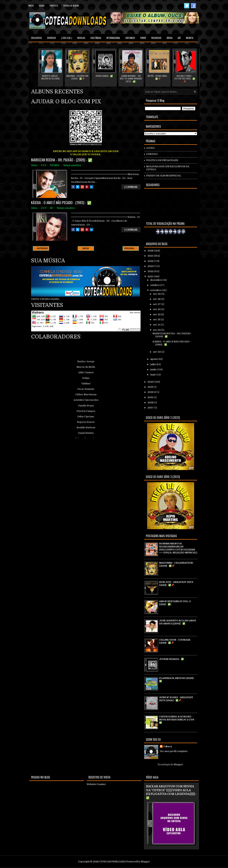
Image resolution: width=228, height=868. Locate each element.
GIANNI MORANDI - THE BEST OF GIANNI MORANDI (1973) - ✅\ (131, 79)
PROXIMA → (131, 248)
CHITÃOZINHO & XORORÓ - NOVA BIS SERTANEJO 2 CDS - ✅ (177, 720)
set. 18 (157, 319)
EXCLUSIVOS (36, 38)
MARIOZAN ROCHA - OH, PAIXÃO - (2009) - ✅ (62, 160)
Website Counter (96, 784)
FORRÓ (143, 38)
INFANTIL (190, 38)
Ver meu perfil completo (174, 751)
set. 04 (157, 330)
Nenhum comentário (72, 165)
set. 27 (157, 304)
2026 (151, 251)
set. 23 (157, 309)
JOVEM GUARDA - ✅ (104, 76)
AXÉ (179, 38)
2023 (151, 266)
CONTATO (152, 154)
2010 (151, 397)
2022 (151, 271)
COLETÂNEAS (96, 38)
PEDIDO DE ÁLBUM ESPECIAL (164, 176)
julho (153, 364)
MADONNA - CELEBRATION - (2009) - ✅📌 (77, 77)
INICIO (86, 248)
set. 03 (157, 352)
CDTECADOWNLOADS (112, 862)
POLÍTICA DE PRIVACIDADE (162, 160)
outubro (155, 285)
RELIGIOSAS (156, 38)
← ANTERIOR (41, 248)
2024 (151, 261)
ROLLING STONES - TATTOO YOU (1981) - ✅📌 (185, 79)
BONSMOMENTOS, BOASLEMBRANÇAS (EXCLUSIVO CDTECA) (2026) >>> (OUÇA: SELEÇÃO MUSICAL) (178, 548)
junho (154, 369)
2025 (151, 256)
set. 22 (157, 314)
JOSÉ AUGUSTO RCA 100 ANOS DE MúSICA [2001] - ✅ (177, 622)
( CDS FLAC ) (67, 38)
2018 (151, 392)
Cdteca (168, 746)
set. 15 (157, 325)
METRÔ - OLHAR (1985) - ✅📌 (158, 77)
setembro (156, 290)
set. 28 (157, 299)
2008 (151, 402)
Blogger (178, 764)
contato (54, 6)
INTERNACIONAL (113, 38)
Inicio (31, 6)
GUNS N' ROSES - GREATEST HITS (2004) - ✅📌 (176, 699)
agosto (154, 359)
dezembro (156, 280)
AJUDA (150, 148)
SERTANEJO (130, 38)
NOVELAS (81, 38)
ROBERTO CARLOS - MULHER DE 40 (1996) (51, 77)
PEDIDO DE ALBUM (71, 6)
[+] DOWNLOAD (131, 187)
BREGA (170, 38)
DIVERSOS (52, 38)
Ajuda (42, 6)
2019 (151, 387)
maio (153, 375)
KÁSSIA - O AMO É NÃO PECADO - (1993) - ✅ (61, 203)
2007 (151, 408)
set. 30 (157, 294)
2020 (151, 382)
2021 (151, 276)
